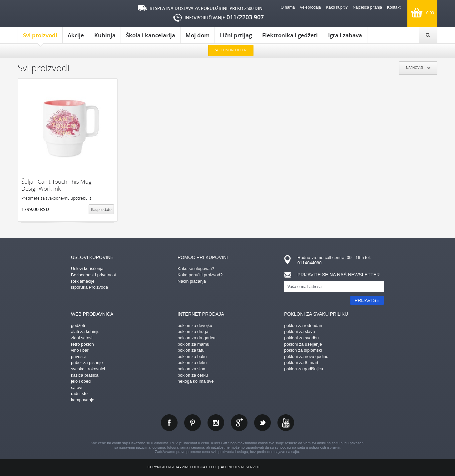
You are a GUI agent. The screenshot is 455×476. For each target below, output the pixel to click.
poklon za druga (193, 331)
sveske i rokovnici (88, 369)
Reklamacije (83, 281)
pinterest (193, 423)
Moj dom (198, 35)
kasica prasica (85, 375)
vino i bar (80, 350)
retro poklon (82, 344)
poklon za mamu (193, 344)
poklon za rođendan (303, 325)
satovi (77, 387)
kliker (46, 13)
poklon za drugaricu (196, 338)
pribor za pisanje (87, 362)
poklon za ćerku (193, 375)
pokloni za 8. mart (301, 362)
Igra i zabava (345, 35)
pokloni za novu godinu (306, 356)
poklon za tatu (191, 350)
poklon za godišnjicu (304, 369)
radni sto (79, 393)
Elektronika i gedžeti (290, 35)
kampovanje (83, 400)
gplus (239, 423)
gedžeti (78, 325)
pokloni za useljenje (303, 344)
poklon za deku (192, 362)
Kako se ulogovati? (196, 268)
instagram (216, 423)
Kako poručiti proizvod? (200, 275)
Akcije (76, 35)
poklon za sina (191, 369)
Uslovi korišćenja (87, 268)
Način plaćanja (192, 281)
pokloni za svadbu (301, 338)
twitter (262, 423)
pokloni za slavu (300, 331)
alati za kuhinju (85, 331)
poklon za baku (192, 356)
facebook (169, 423)
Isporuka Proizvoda (89, 287)
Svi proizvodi (40, 37)
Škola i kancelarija (151, 35)
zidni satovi (82, 338)
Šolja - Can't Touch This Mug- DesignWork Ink (57, 185)
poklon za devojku (195, 325)
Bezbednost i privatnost (93, 275)
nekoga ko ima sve (196, 381)
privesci (78, 356)
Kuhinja (105, 35)
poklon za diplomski (303, 350)
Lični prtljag (236, 35)
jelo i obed (81, 381)
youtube (286, 423)
